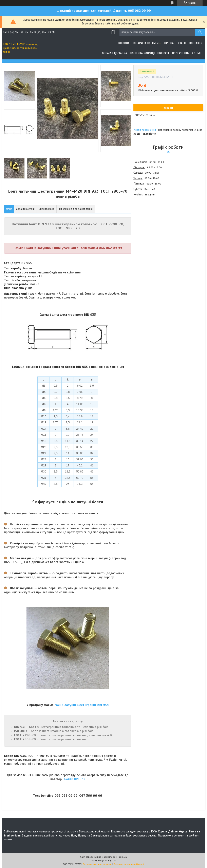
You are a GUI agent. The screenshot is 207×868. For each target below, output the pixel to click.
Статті (182, 43)
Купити (168, 108)
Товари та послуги (146, 43)
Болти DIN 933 (75, 779)
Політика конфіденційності (149, 53)
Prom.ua (122, 857)
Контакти (196, 43)
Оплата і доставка (115, 53)
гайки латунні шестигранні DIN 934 (82, 705)
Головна (124, 43)
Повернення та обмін (187, 53)
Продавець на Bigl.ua (104, 861)
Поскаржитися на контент (97, 864)
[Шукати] (200, 32)
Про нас (170, 43)
